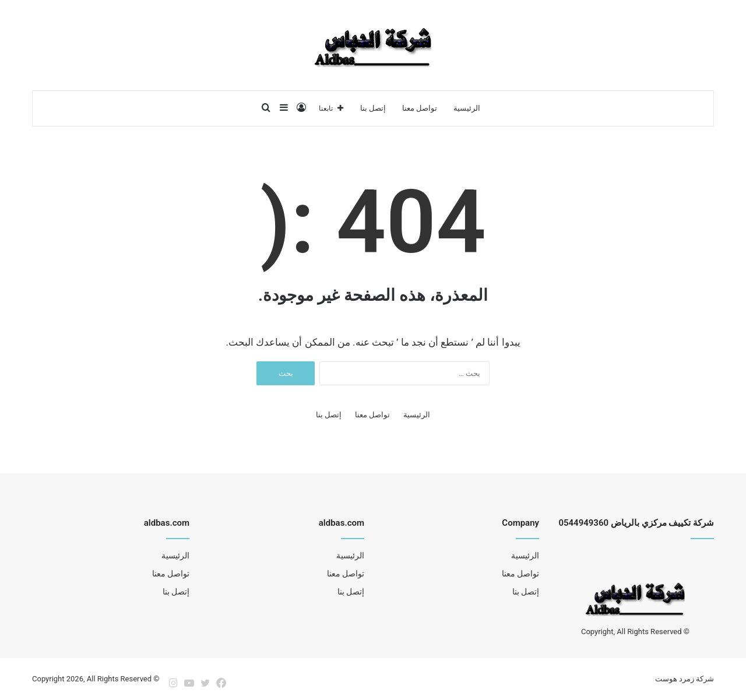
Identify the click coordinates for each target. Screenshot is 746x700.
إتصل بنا (373, 108)
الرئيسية (467, 108)
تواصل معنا (420, 108)
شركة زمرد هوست (685, 679)
